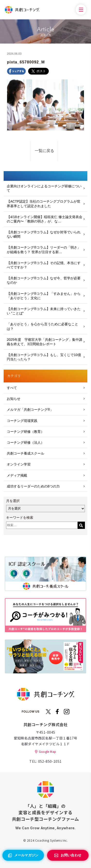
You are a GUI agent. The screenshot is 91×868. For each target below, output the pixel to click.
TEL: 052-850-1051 (45, 761)
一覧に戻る (44, 151)
